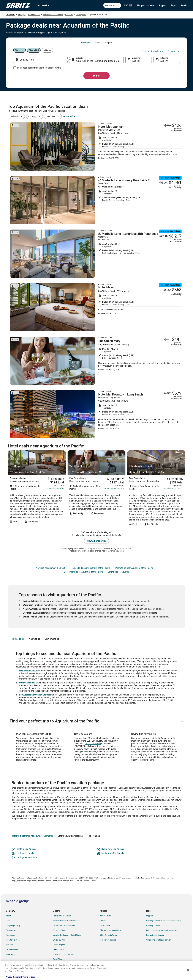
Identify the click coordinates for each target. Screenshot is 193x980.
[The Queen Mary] (96, 489)
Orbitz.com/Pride (93, 744)
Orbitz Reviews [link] (59, 940)
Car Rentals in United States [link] (64, 925)
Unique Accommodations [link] (63, 954)
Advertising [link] (11, 954)
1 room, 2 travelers (154, 51)
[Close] (188, 970)
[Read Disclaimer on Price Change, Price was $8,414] (164, 236)
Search (96, 76)
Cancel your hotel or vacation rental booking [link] (164, 921)
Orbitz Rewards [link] (12, 950)
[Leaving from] (40, 60)
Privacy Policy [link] (105, 916)
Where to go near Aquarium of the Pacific (134, 568)
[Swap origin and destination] (69, 60)
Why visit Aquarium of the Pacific (51, 568)
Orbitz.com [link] (10, 15)
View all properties (97, 541)
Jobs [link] (8, 921)
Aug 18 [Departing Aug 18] (136, 61)
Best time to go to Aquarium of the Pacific (84, 572)
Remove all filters (70, 116)
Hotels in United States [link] (62, 916)
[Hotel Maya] (37, 489)
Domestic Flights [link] (60, 930)
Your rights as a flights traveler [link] (158, 940)
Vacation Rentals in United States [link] (66, 921)
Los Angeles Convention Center (34, 695)
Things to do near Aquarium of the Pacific (91, 568)
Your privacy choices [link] (108, 940)
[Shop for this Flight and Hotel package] (140, 147)
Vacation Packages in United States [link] (67, 935)
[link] (54, 849)
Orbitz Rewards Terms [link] (108, 935)
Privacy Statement (14, 977)
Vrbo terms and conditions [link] (110, 930)
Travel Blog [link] (57, 959)
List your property (146, 5)
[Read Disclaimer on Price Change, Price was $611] (168, 340)
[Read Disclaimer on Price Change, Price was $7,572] (164, 183)
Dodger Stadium (27, 683)
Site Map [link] (10, 945)
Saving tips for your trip (119, 572)
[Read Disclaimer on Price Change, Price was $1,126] (167, 290)
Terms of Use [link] (105, 925)
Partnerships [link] (11, 930)
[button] (96, 721)
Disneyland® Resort (29, 671)
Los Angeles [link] (81, 15)
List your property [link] (13, 925)
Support (162, 5)
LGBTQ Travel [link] (58, 950)
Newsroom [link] (10, 935)
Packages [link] (22, 15)
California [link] (69, 15)
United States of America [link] (53, 15)
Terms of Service (30, 977)
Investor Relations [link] (13, 940)
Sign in (184, 5)
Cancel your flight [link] (153, 925)
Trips (173, 5)
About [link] (8, 916)
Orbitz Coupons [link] (59, 945)
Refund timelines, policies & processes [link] (162, 930)
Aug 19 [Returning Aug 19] (164, 61)
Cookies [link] (103, 921)
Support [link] (149, 916)
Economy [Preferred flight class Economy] (174, 51)
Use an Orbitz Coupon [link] (155, 935)
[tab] (86, 43)
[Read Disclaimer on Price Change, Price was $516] (168, 125)
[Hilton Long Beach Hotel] (156, 489)
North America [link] (34, 15)
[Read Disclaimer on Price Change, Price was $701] (168, 393)
